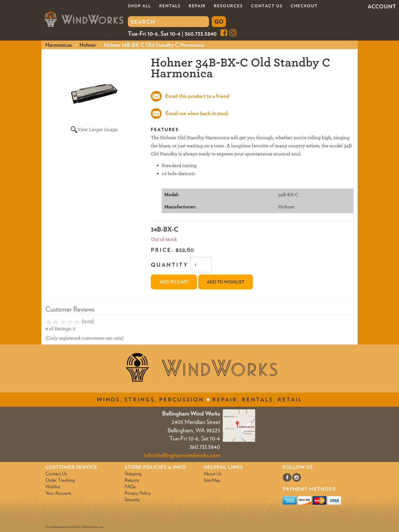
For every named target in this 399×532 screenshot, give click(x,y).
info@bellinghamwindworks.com (182, 455)
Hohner (88, 45)
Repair (197, 6)
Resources (228, 6)
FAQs (130, 486)
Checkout (304, 6)
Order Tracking (60, 480)
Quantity (169, 265)
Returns (132, 480)
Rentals (170, 6)
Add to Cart (174, 282)
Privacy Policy (138, 493)
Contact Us (267, 6)
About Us (212, 474)
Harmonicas (59, 45)
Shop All (139, 6)
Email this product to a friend (197, 96)
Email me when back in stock (197, 113)
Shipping (133, 474)
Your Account (58, 493)
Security (132, 499)
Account (382, 6)
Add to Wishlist (226, 282)
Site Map (212, 480)
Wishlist (53, 486)
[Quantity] (201, 265)
